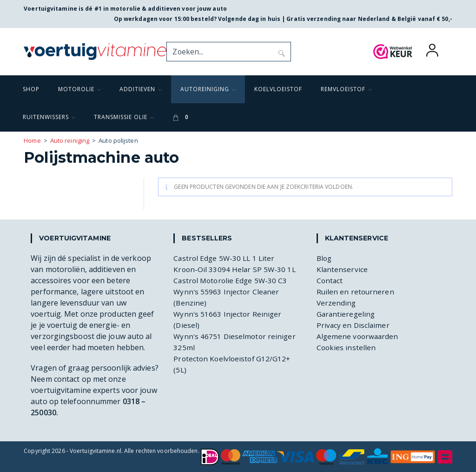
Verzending (337, 303)
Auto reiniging (70, 140)
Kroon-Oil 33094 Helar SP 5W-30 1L (235, 269)
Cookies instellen (347, 347)
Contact (330, 280)
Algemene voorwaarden (359, 336)
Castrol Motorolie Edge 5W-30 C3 (232, 280)
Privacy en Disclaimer (354, 325)
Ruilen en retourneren (356, 292)
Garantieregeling (347, 314)
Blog (325, 258)
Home (32, 140)
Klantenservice (342, 269)
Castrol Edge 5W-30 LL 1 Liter (225, 258)
